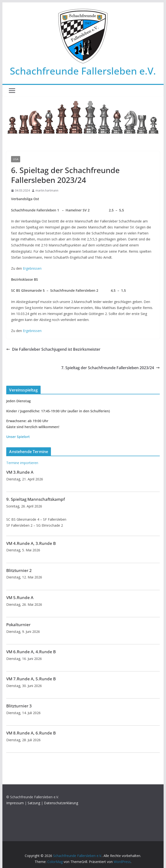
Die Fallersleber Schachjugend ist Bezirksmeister (53, 349)
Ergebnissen (32, 268)
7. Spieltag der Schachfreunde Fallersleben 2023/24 (111, 368)
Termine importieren (22, 463)
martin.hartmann (47, 190)
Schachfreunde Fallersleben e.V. (83, 71)
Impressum (15, 803)
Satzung (34, 803)
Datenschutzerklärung (61, 803)
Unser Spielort (18, 437)
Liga (16, 159)
